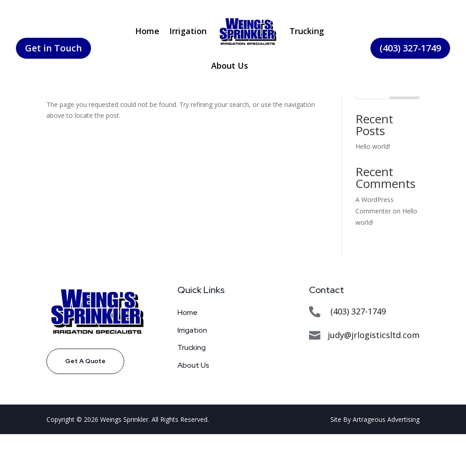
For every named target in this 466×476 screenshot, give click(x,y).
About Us (230, 66)
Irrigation (188, 31)
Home (147, 31)
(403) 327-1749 (410, 48)
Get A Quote (85, 403)
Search (405, 132)
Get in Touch (53, 48)
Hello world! (373, 188)
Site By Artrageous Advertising (375, 461)
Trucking (307, 31)
